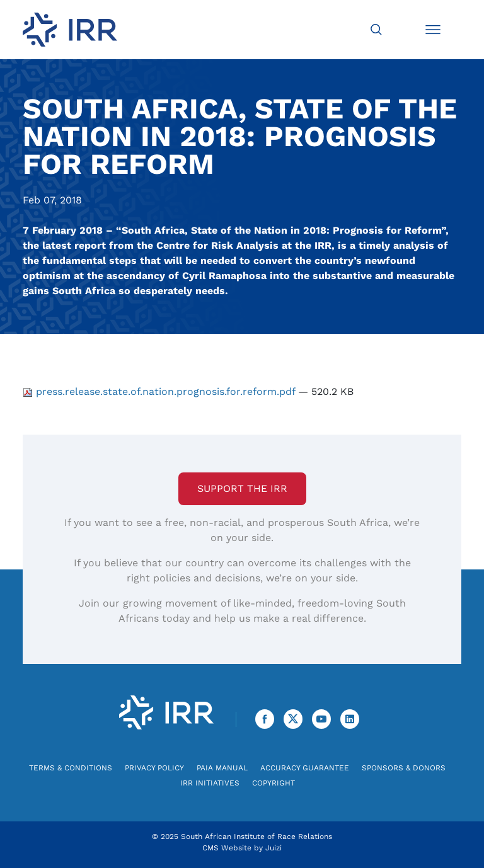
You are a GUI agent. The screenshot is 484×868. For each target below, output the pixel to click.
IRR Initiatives (210, 783)
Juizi (274, 848)
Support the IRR (242, 488)
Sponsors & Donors (404, 768)
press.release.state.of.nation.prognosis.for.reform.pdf (160, 391)
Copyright (274, 783)
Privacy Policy (154, 768)
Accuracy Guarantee (305, 768)
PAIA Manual (222, 768)
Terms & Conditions (71, 768)
